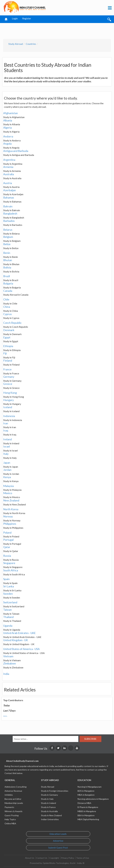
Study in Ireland (48, 803)
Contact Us (42, 858)
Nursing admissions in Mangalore (93, 799)
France (7, 369)
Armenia (8, 167)
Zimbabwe (10, 663)
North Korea (11, 509)
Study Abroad (16, 44)
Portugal (8, 540)
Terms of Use (83, 858)
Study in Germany (49, 795)
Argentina (9, 160)
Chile (6, 299)
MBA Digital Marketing (88, 819)
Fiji (5, 353)
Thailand (8, 617)
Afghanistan (11, 113)
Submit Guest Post (58, 848)
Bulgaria (8, 283)
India (6, 674)
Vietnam (8, 656)
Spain (6, 579)
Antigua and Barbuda (16, 151)
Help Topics (10, 819)
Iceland (8, 407)
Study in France (48, 807)
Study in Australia (49, 811)
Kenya (7, 477)
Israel (7, 446)
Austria (8, 183)
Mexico (8, 493)
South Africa (11, 570)
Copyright (54, 858)
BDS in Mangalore (86, 791)
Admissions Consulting (16, 787)
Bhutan (8, 260)
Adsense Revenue (13, 791)
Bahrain (8, 206)
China (7, 307)
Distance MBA (84, 803)
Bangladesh (10, 213)
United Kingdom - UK (16, 640)
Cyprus (7, 314)
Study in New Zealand (51, 815)
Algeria (7, 128)
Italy (6, 454)
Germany (9, 377)
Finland (8, 360)
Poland (7, 533)
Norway (8, 516)
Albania (8, 120)
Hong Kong (10, 393)
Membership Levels (14, 803)
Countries (31, 44)
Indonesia (9, 416)
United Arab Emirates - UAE (19, 633)
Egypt (7, 337)
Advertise (58, 841)
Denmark (9, 330)
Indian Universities (50, 819)
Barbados (9, 221)
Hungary (8, 400)
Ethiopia (8, 346)
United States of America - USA (21, 649)
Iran (6, 423)
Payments (9, 807)
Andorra (8, 136)
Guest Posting (12, 815)
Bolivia (7, 267)
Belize (7, 244)
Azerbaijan (10, 190)
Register (27, 18)
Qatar (7, 547)
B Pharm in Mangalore (88, 807)
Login (15, 18)
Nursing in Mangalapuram (90, 787)
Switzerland (10, 602)
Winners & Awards (13, 811)
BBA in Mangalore (86, 815)
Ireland (7, 439)
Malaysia (8, 486)
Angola (7, 144)
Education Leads (58, 834)
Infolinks (9, 795)
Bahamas (9, 197)
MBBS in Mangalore (87, 811)
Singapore (9, 563)
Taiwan (7, 610)
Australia (9, 174)
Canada (8, 291)
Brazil (7, 276)
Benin (7, 253)
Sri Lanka (9, 586)
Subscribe (90, 739)
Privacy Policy (68, 858)
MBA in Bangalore (86, 795)
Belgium (8, 237)
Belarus (8, 230)
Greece (8, 384)
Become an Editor (13, 799)
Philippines (10, 524)
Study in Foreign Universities (55, 791)
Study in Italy (47, 799)
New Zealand (11, 500)
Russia (7, 556)
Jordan (7, 470)
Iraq (6, 430)
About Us (30, 858)
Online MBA (10, 823)
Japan (7, 463)
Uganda (8, 626)
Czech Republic (12, 323)
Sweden (8, 594)
